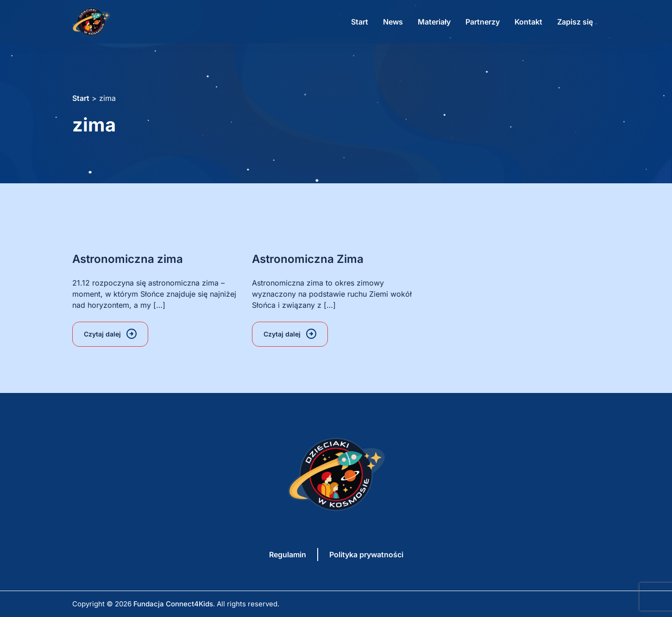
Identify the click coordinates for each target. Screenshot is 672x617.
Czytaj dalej (102, 334)
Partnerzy (483, 22)
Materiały (434, 22)
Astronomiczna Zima (308, 259)
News (393, 22)
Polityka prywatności (366, 555)
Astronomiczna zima (128, 259)
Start (360, 22)
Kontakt (528, 22)
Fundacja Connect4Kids (173, 604)
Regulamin (288, 555)
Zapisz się (575, 22)
